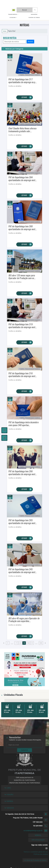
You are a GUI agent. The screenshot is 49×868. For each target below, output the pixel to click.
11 (32, 643)
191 (41, 643)
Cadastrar (25, 750)
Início (5, 31)
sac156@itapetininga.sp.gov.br (33, 831)
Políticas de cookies (41, 854)
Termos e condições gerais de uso (36, 852)
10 (28, 643)
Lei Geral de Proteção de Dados (35, 860)
